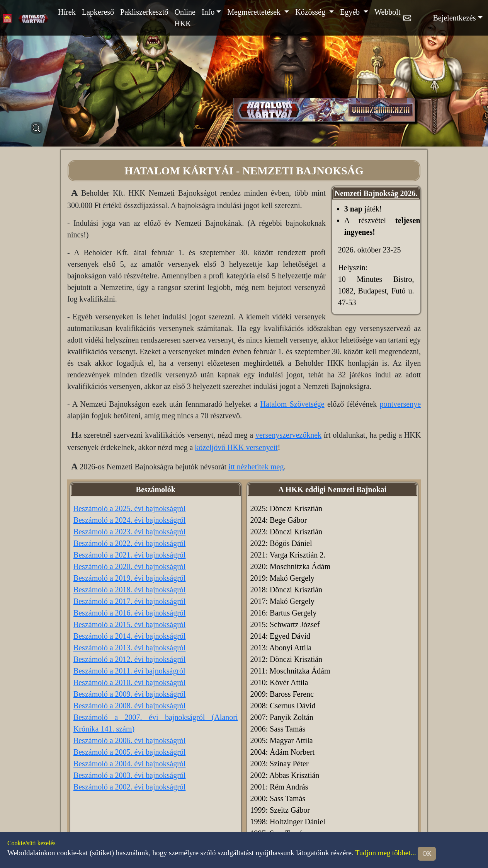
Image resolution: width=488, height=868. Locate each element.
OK (427, 854)
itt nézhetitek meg (256, 467)
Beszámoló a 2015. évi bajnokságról (130, 624)
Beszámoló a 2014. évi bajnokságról (130, 636)
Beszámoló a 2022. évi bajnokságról (130, 543)
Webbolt (387, 12)
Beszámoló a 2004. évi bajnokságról (130, 764)
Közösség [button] (311, 12)
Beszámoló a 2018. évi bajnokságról (130, 590)
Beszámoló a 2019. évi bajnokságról (130, 578)
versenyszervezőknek (288, 435)
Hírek (67, 12)
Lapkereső (98, 12)
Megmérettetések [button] (255, 12)
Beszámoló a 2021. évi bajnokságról (130, 555)
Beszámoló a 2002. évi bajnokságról (130, 787)
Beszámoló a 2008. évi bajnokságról (130, 706)
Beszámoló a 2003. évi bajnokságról (130, 775)
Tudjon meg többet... (386, 853)
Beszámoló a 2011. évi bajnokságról (129, 671)
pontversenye (400, 404)
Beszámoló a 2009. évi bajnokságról (130, 694)
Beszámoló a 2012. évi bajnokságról (130, 659)
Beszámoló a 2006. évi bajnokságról (130, 740)
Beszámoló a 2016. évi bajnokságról (130, 613)
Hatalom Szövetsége (292, 404)
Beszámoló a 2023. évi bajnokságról (130, 532)
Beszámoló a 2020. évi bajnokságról (130, 566)
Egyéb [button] (351, 12)
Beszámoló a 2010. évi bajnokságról (130, 682)
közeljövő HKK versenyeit (236, 447)
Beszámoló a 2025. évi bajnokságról (130, 508)
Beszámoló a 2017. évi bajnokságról (130, 601)
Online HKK (185, 18)
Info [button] (208, 12)
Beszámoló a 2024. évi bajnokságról (130, 520)
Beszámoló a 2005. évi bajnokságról (130, 752)
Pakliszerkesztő (144, 12)
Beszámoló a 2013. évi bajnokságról (130, 648)
